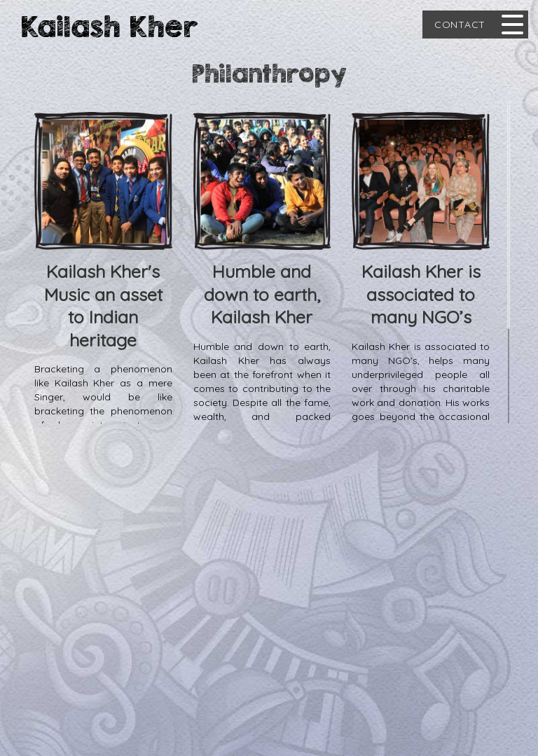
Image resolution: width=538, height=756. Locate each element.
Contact (460, 24)
